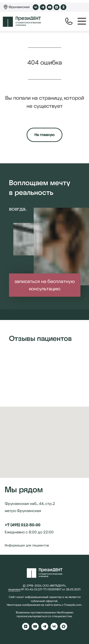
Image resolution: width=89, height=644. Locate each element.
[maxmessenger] (64, 629)
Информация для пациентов (27, 545)
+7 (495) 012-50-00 (23, 525)
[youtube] (35, 629)
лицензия (14, 589)
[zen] (26, 629)
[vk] (54, 629)
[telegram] (45, 629)
